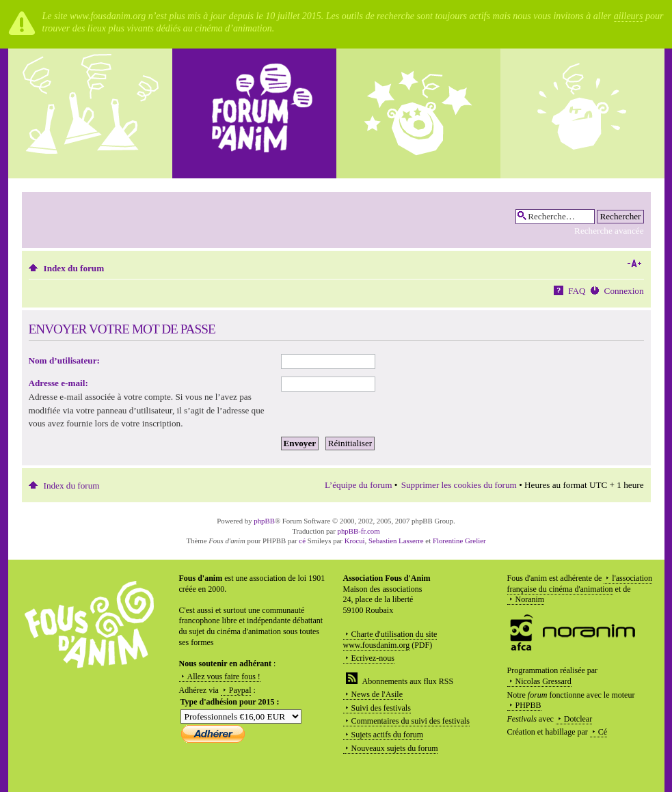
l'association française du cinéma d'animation (580, 584)
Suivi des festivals (381, 708)
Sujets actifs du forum (388, 735)
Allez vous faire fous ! (224, 677)
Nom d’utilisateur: (64, 360)
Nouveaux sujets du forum (395, 748)
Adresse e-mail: (58, 383)
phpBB (264, 521)
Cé (603, 732)
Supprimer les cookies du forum (459, 485)
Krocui (355, 541)
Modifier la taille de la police (634, 264)
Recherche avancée (609, 231)
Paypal (240, 690)
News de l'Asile (377, 694)
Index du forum (74, 268)
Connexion (624, 291)
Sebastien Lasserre (396, 541)
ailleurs (629, 16)
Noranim (530, 599)
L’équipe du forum (358, 485)
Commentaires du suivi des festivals (411, 721)
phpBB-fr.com (359, 531)
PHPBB (528, 705)
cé (302, 541)
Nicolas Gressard (543, 681)
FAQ (577, 291)
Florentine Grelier (459, 541)
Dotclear (578, 719)
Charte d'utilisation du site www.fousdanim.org (390, 640)
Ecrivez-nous (373, 658)
